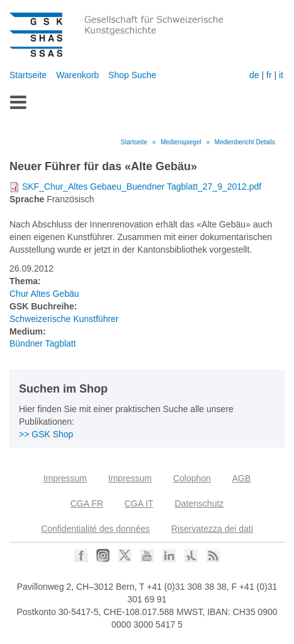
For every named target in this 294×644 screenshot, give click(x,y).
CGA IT (139, 503)
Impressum (65, 478)
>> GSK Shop (46, 434)
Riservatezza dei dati (212, 529)
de (254, 75)
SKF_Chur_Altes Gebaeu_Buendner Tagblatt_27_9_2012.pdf (142, 187)
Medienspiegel (181, 142)
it (281, 75)
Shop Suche (132, 75)
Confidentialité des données (95, 529)
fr (269, 75)
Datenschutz (199, 503)
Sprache (27, 199)
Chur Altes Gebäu (44, 294)
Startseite (28, 75)
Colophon (192, 478)
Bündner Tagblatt (43, 343)
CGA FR (87, 503)
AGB (242, 478)
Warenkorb (77, 75)
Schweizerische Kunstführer (64, 319)
